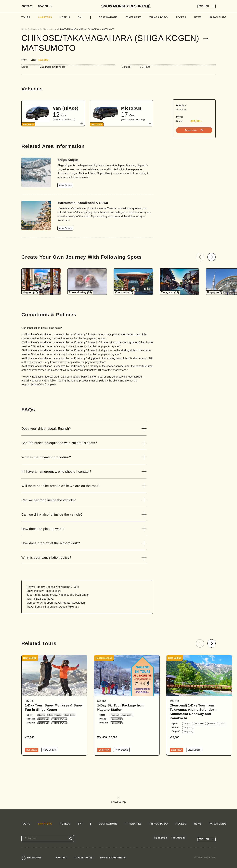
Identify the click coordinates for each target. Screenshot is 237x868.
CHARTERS (45, 17)
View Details (65, 185)
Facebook (161, 838)
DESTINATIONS (108, 17)
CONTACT (27, 6)
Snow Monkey (55, 715)
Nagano (42, 715)
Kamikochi (213, 724)
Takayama (188, 724)
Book (191, 130)
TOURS (26, 17)
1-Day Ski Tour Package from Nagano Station (121, 707)
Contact (61, 858)
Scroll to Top (118, 800)
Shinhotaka (225, 724)
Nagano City (44, 719)
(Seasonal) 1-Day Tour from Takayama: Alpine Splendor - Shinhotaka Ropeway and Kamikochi (193, 712)
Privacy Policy (83, 858)
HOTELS (65, 17)
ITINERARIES (133, 17)
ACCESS (181, 17)
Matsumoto (200, 724)
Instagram (178, 838)
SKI (80, 17)
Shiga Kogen (70, 715)
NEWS (198, 17)
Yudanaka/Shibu (59, 719)
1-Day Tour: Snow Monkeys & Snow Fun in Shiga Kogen (54, 707)
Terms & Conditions (113, 858)
